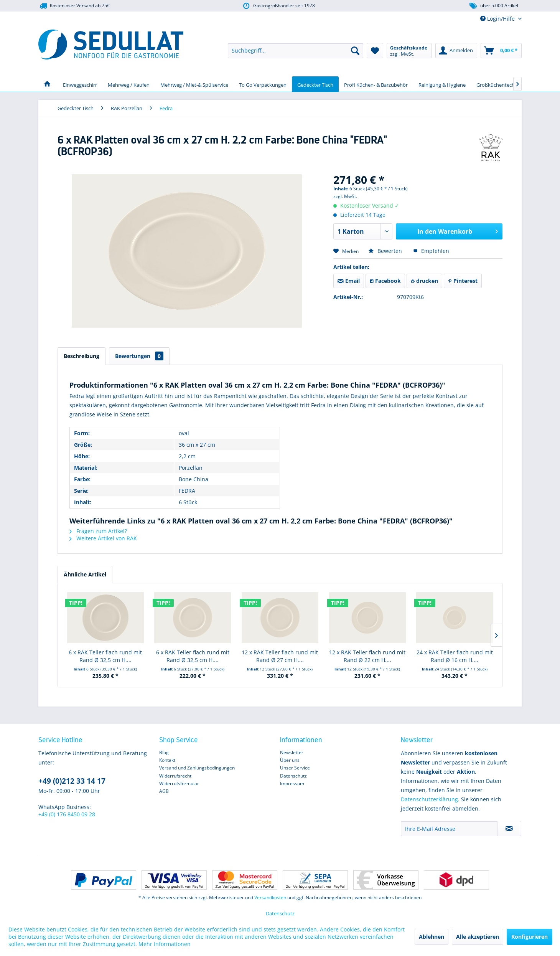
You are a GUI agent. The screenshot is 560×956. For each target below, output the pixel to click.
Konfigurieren (530, 937)
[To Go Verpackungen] (263, 84)
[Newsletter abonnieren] (509, 829)
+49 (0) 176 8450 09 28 (67, 814)
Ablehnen (432, 937)
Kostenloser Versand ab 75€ (74, 6)
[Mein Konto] (456, 51)
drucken (424, 281)
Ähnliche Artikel (85, 574)
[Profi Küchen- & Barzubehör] (376, 84)
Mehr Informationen (165, 944)
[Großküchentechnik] (499, 84)
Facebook (385, 281)
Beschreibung (82, 356)
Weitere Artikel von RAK (103, 538)
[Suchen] (355, 51)
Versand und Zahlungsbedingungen (197, 768)
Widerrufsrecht (175, 776)
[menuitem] (296, 51)
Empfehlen (431, 251)
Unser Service (295, 768)
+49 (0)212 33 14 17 (72, 781)
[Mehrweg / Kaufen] (129, 84)
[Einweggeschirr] (80, 84)
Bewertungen (139, 356)
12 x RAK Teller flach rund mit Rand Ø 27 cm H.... (280, 656)
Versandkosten (270, 897)
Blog (164, 752)
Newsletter (292, 752)
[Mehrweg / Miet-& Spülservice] (194, 84)
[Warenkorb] (501, 51)
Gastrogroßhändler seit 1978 (278, 6)
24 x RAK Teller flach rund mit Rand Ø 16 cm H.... (455, 656)
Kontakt (167, 760)
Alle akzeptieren (478, 937)
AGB (164, 791)
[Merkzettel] (375, 51)
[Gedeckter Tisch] (315, 84)
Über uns (290, 760)
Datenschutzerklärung (429, 799)
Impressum (292, 783)
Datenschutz (293, 776)
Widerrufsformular (179, 783)
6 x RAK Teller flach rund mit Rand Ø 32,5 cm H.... (105, 656)
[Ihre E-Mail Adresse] (449, 829)
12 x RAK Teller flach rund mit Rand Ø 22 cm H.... (367, 656)
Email (349, 281)
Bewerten (386, 251)
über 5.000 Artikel (493, 6)
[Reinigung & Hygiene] (442, 84)
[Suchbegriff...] (296, 51)
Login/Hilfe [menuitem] (498, 19)
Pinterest (463, 281)
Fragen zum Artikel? (98, 531)
